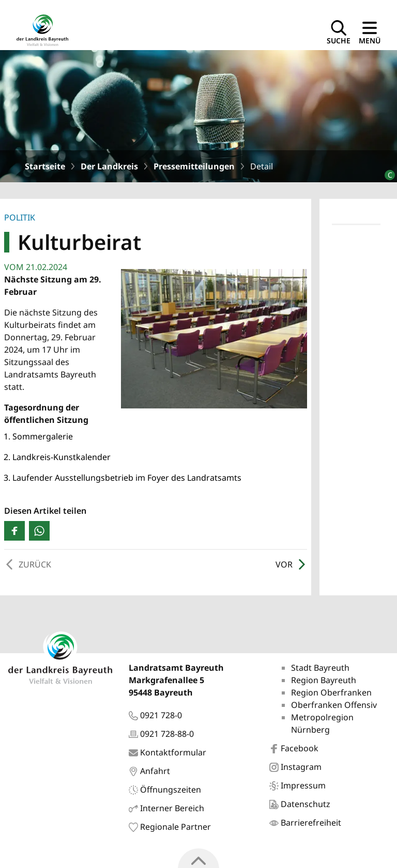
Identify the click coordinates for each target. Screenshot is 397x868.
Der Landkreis (109, 166)
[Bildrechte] (385, 171)
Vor (291, 564)
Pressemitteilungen (194, 166)
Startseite (45, 166)
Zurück (28, 564)
